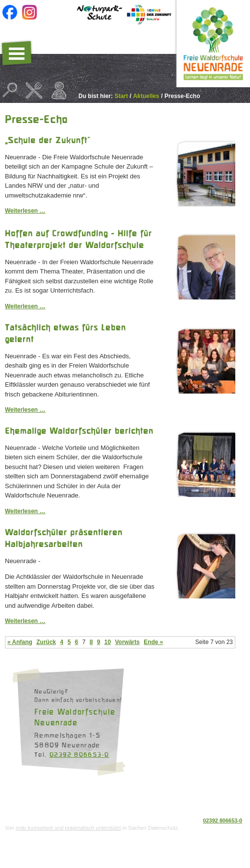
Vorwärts (127, 642)
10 (108, 642)
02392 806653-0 (79, 754)
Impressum (56, 802)
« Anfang (20, 642)
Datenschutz (21, 802)
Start (121, 96)
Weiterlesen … (25, 211)
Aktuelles (146, 96)
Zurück (46, 642)
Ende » (153, 642)
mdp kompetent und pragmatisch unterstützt (68, 828)
